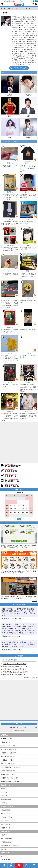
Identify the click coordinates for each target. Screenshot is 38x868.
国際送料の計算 (7, 799)
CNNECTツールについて (9, 746)
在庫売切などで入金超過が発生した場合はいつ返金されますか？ (16, 669)
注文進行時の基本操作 (9, 756)
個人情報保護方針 (7, 838)
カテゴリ (5, 789)
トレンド (5, 796)
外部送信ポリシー (7, 842)
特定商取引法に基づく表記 (10, 846)
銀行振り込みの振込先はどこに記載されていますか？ (16, 675)
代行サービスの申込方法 (9, 749)
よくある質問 (6, 824)
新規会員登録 (6, 810)
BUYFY (4, 856)
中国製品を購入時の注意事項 (11, 781)
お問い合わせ (6, 828)
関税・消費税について (9, 771)
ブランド (5, 792)
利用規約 (5, 835)
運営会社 (5, 849)
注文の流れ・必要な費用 (9, 753)
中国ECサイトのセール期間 (10, 778)
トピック (34, 601)
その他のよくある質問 (30, 678)
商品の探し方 (6, 742)
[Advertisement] (19, 443)
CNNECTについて (7, 739)
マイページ (5, 821)
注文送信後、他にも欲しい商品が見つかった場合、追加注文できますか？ (16, 672)
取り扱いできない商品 (9, 764)
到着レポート (6, 803)
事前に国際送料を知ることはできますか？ (16, 666)
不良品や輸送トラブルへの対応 (11, 767)
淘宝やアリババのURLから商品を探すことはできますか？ (16, 664)
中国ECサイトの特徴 (8, 774)
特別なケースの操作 (8, 760)
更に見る (34, 652)
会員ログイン (6, 814)
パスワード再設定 (7, 817)
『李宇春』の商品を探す (20, 68)
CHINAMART (6, 860)
